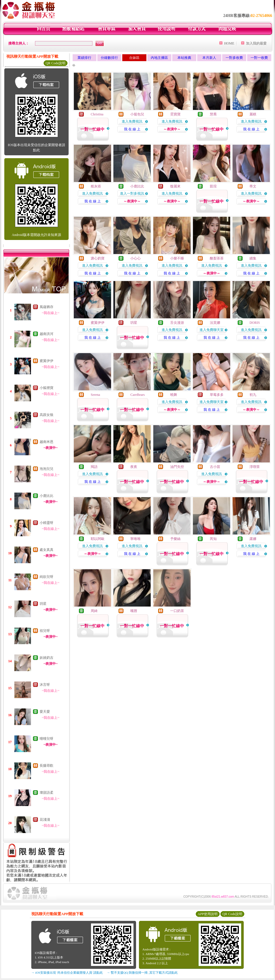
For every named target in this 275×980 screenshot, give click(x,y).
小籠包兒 (137, 114)
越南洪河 (47, 334)
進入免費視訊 (132, 121)
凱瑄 (213, 186)
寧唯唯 (135, 539)
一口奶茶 (177, 611)
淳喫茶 (255, 467)
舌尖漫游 (177, 323)
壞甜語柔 (47, 793)
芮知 (213, 539)
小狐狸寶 (47, 388)
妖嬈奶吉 (47, 658)
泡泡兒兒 (47, 469)
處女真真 (47, 550)
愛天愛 (45, 712)
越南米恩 (47, 442)
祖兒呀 (45, 631)
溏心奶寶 (98, 258)
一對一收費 (259, 58)
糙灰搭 (96, 186)
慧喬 (213, 114)
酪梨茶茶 (217, 258)
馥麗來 (175, 186)
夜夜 (134, 467)
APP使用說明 (208, 914)
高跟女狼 (47, 415)
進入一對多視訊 (132, 193)
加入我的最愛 (256, 43)
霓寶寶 (175, 114)
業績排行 (84, 58)
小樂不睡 (177, 258)
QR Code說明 (56, 63)
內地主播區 (159, 58)
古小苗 (215, 467)
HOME (229, 43)
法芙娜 (215, 323)
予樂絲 (175, 539)
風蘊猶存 (47, 307)
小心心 (135, 258)
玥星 (43, 604)
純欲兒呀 (47, 577)
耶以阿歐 (98, 539)
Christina (97, 114)
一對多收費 (234, 58)
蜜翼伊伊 (47, 361)
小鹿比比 (47, 496)
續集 (253, 258)
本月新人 (209, 58)
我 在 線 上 (132, 129)
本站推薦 (184, 58)
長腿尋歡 (47, 766)
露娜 (253, 539)
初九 (253, 395)
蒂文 (253, 186)
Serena (95, 395)
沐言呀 (45, 685)
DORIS (255, 323)
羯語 (94, 467)
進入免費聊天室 (212, 330)
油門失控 (177, 467)
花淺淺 (45, 820)
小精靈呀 (47, 523)
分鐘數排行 (109, 58)
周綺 (94, 611)
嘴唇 (134, 611)
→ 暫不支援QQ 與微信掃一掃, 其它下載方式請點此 (142, 973)
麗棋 (253, 114)
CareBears (137, 395)
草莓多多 (217, 395)
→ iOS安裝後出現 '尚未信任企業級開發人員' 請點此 (67, 973)
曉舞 (174, 395)
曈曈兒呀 (47, 739)
